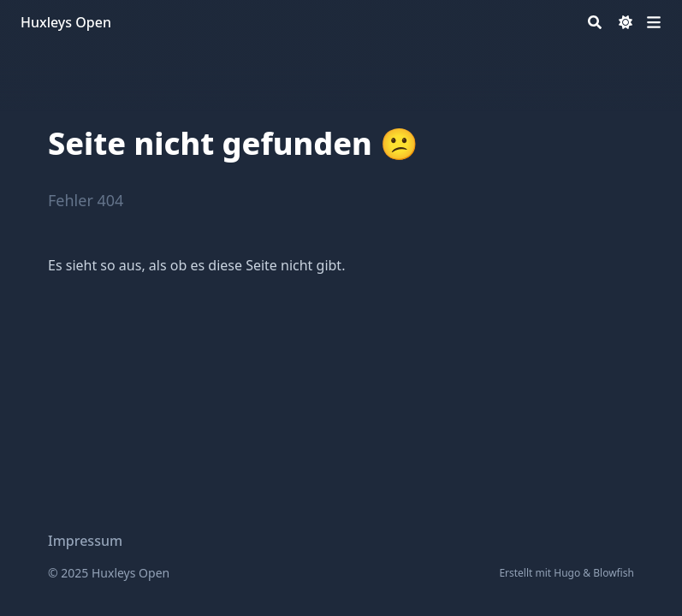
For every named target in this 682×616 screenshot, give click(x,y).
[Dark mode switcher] (626, 22)
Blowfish (614, 573)
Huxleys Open (66, 22)
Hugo (567, 573)
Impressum (85, 541)
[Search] (595, 22)
